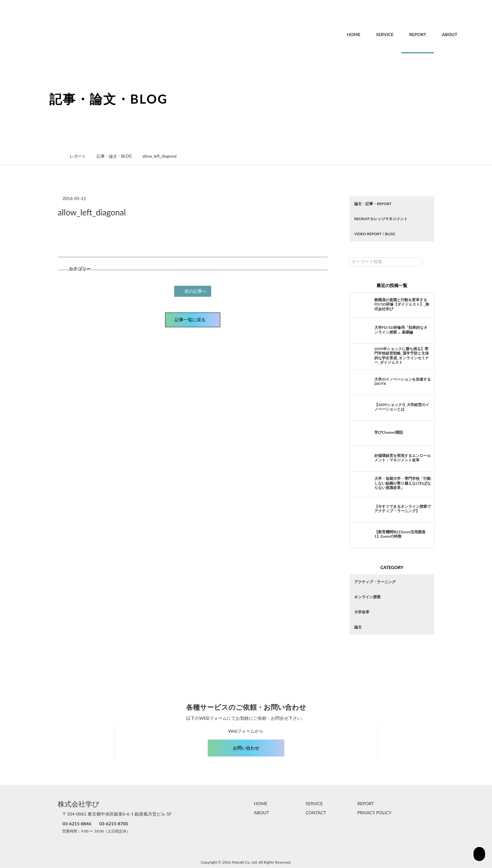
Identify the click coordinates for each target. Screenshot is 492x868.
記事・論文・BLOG (118, 156)
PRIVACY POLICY (374, 813)
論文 (358, 627)
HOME (340, 34)
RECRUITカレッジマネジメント (381, 219)
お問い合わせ (246, 748)
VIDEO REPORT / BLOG (375, 234)
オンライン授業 (367, 597)
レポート (81, 156)
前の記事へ (194, 291)
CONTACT (316, 813)
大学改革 (362, 612)
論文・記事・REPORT (373, 204)
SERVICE (372, 34)
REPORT (404, 34)
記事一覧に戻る (193, 319)
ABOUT (436, 34)
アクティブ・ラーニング (375, 582)
